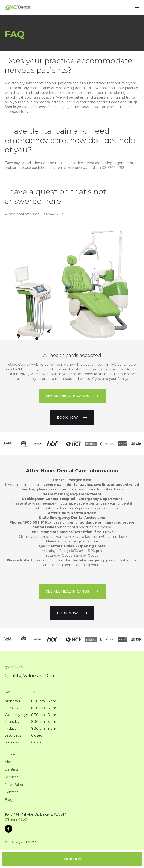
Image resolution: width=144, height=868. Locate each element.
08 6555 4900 (16, 820)
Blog (9, 800)
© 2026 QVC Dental (21, 842)
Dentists (12, 769)
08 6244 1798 (113, 168)
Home (10, 754)
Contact (11, 792)
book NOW (72, 859)
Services (12, 777)
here (45, 168)
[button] (137, 7)
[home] (18, 7)
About (10, 762)
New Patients (16, 785)
